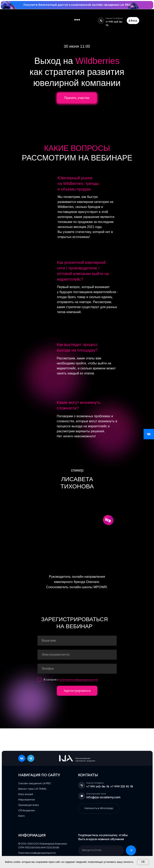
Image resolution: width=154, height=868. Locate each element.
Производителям (29, 805)
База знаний (26, 794)
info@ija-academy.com (103, 797)
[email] (77, 655)
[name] (77, 641)
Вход (134, 21)
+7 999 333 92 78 (122, 787)
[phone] (77, 669)
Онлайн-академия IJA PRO (35, 784)
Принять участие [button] (77, 98)
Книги (21, 816)
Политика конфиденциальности (37, 853)
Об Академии (27, 811)
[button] (75, 20)
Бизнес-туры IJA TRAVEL (32, 789)
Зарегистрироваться (77, 691)
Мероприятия (27, 800)
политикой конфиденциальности (79, 680)
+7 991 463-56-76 (98, 787)
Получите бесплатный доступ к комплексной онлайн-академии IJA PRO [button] (77, 5)
